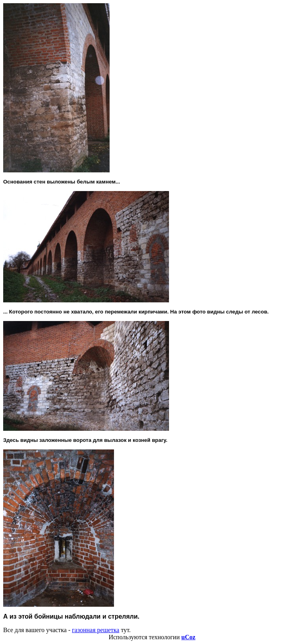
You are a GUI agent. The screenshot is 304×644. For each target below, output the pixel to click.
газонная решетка (96, 630)
